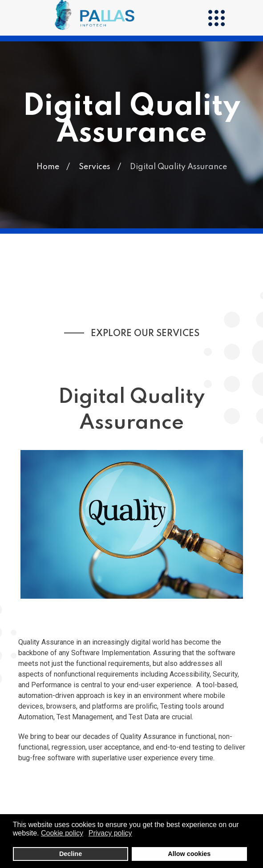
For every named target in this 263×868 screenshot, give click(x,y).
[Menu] (216, 18)
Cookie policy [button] (62, 833)
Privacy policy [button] (110, 833)
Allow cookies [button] (189, 854)
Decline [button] (71, 854)
